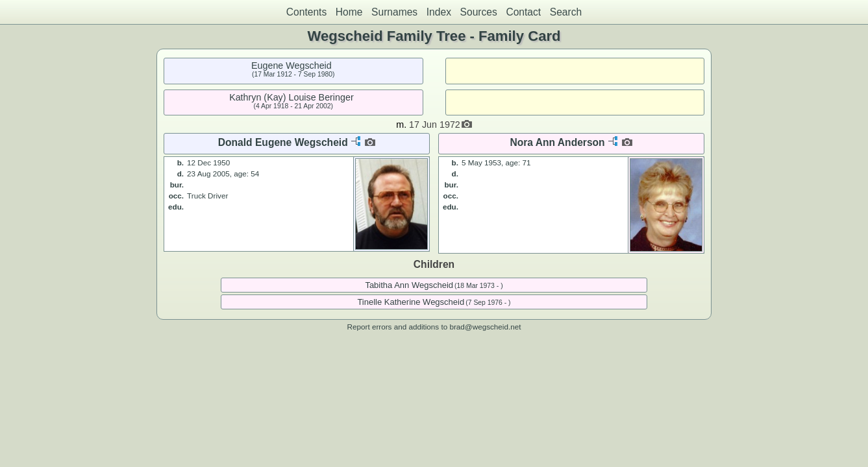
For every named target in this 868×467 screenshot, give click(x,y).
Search (566, 12)
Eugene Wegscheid (291, 66)
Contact (523, 12)
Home (349, 12)
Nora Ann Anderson (558, 142)
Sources (479, 12)
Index (439, 12)
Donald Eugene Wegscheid (283, 142)
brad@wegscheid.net (485, 327)
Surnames (394, 12)
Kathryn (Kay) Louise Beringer (291, 97)
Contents (306, 12)
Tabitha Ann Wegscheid (409, 285)
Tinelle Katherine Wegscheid (411, 302)
